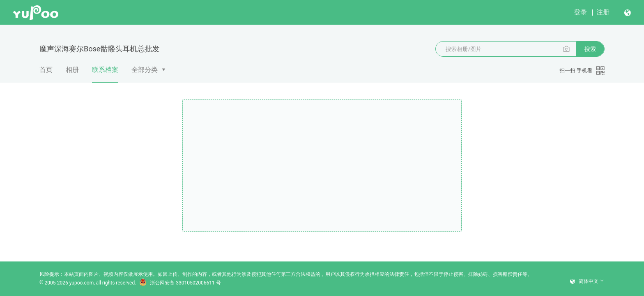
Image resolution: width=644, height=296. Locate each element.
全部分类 (145, 70)
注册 (603, 12)
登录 (580, 12)
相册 (72, 70)
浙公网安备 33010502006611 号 (180, 283)
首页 (46, 70)
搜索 (590, 49)
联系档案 (105, 74)
